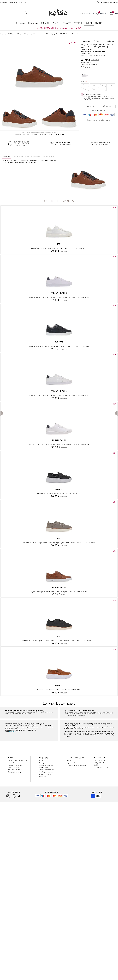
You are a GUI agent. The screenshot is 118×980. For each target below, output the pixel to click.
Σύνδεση (86, 13)
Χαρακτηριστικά (18, 157)
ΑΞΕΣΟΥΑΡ (78, 23)
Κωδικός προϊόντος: (88, 52)
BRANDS (99, 23)
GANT (59, 244)
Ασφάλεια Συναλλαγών (15, 770)
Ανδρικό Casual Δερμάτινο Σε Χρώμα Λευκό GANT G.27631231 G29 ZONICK (59, 248)
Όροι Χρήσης (106, 120)
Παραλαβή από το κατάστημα (17, 763)
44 (111, 85)
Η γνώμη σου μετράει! (46, 772)
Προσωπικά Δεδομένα (46, 765)
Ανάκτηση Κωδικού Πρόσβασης (76, 765)
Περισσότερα (87, 100)
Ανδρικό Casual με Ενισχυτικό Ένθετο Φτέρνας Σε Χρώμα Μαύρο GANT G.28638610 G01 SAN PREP (59, 641)
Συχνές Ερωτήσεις (45, 767)
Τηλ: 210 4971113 (99, 761)
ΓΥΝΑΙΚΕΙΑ (45, 23)
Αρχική (2, 34)
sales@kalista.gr (14, 732)
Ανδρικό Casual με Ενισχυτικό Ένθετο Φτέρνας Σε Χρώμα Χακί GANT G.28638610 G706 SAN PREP (59, 543)
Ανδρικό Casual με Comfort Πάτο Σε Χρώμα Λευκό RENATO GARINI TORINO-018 (59, 445)
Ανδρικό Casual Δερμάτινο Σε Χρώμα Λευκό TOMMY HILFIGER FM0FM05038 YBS (59, 395)
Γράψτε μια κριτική (99, 56)
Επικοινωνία (43, 777)
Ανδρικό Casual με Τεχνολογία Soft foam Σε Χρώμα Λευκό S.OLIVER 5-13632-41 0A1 (59, 346)
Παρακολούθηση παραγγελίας (109, 2)
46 (94, 89)
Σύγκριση (107, 106)
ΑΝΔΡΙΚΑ (57, 23)
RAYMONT (59, 489)
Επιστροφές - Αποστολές (33, 157)
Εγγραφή (92, 13)
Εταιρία (42, 761)
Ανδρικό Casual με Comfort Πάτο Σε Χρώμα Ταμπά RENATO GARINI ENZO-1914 (59, 592)
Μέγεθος (84, 82)
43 (102, 85)
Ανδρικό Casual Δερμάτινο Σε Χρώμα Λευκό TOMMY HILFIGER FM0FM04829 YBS (59, 297)
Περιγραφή (7, 157)
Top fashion (21, 23)
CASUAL (24, 34)
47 (102, 89)
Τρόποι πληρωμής (48, 157)
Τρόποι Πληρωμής (14, 767)
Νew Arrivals (33, 23)
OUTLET (89, 23)
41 (85, 85)
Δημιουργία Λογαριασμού (74, 763)
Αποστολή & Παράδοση (15, 765)
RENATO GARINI (59, 135)
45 (85, 89)
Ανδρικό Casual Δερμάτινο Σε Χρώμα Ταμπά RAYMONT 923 (59, 690)
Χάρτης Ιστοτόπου (45, 774)
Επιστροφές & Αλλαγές (15, 772)
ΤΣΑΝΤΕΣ (67, 23)
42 (94, 85)
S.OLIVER (59, 342)
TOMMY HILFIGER (59, 293)
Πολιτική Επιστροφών (94, 120)
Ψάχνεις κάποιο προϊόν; (46, 770)
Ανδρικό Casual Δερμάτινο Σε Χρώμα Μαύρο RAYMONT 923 (59, 494)
